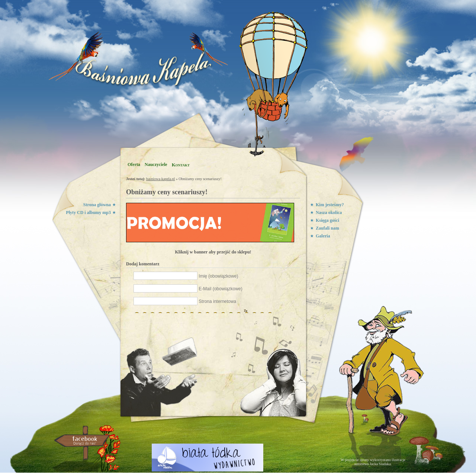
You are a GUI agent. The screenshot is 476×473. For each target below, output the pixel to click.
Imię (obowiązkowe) (218, 276)
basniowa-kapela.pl (160, 179)
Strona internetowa (217, 301)
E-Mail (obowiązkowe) (220, 289)
